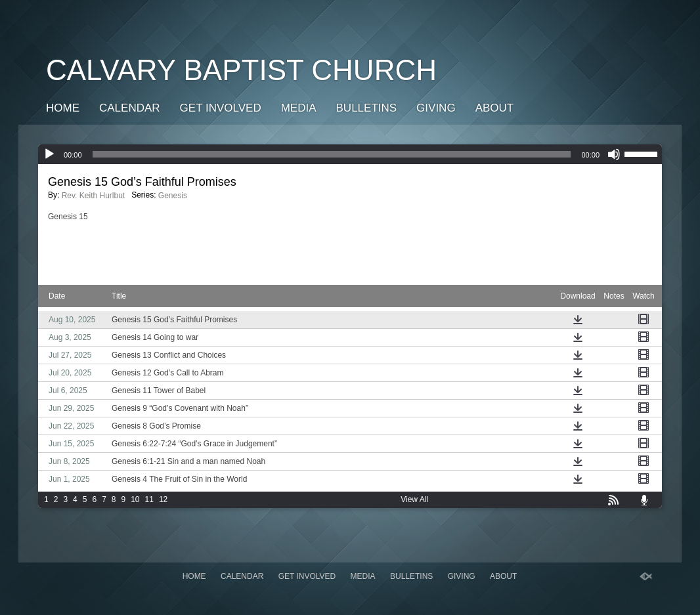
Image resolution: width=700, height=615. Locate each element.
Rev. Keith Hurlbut (94, 196)
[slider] (332, 154)
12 (163, 499)
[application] (350, 154)
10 (135, 499)
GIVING (436, 108)
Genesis (173, 196)
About (495, 108)
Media (299, 108)
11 (149, 499)
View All (414, 499)
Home (63, 108)
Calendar (130, 108)
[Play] (49, 154)
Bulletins (367, 108)
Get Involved (221, 108)
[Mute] (614, 154)
